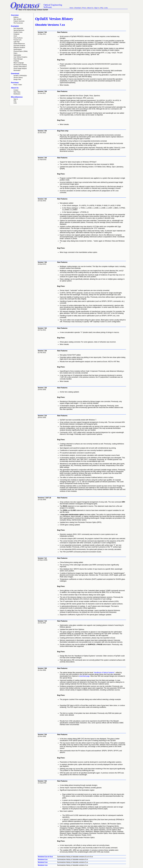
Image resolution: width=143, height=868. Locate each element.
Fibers (15, 53)
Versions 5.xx (43, 862)
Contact (16, 90)
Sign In (16, 99)
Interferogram (18, 49)
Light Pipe (17, 42)
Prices (84, 8)
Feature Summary (19, 21)
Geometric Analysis (19, 46)
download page (84, 676)
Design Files (17, 79)
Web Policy (17, 92)
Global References (19, 44)
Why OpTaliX (17, 19)
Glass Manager (18, 59)
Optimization (17, 55)
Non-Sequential (18, 28)
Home (71, 8)
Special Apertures (19, 30)
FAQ (102, 8)
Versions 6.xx (43, 859)
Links (106, 8)
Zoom (15, 36)
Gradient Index (18, 32)
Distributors (17, 94)
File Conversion (18, 23)
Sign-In (97, 8)
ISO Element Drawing (20, 65)
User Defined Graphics (20, 57)
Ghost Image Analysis (20, 68)
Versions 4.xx (43, 865)
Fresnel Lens (17, 40)
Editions (16, 17)
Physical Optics (21, 51)
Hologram (16, 34)
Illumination (17, 70)
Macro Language (19, 63)
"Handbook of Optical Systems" (104, 673)
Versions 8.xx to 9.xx (45, 857)
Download (78, 8)
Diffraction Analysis (19, 47)
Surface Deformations (20, 67)
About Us (90, 8)
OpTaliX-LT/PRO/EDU (20, 76)
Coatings (16, 61)
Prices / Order (18, 85)
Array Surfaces (18, 38)
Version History (18, 78)
